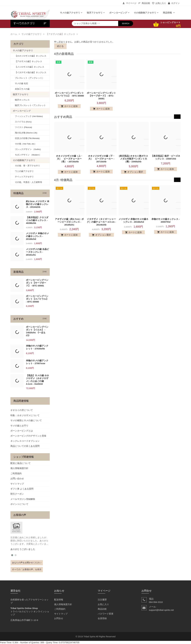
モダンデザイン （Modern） (27, 155)
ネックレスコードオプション (25, 441)
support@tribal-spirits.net (161, 610)
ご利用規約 (16, 473)
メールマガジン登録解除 (23, 499)
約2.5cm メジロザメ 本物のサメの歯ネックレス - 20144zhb (38, 204)
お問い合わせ (17, 478)
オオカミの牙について (22, 410)
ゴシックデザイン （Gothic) (27, 149)
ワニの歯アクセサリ (23, 171)
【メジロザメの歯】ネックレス (29, 67)
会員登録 (102, 618)
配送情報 (59, 600)
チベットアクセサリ (23, 177)
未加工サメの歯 (21, 89)
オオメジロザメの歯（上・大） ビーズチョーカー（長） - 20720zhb (69, 161)
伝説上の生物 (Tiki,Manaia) (26, 138)
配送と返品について (21, 463)
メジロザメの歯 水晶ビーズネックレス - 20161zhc (37, 252)
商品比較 (144, 3)
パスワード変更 (106, 614)
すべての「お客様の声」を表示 (27, 569)
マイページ (129, 3)
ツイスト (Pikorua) (22, 127)
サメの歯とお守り (19, 426)
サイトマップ (17, 484)
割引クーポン (17, 494)
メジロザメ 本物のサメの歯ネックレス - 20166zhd (37, 236)
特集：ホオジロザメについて (25, 415)
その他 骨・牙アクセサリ (26, 166)
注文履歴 (102, 600)
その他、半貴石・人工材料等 (27, 182)
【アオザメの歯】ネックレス (61, 34)
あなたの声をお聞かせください (27, 563)
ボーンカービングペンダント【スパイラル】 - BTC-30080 (37, 299)
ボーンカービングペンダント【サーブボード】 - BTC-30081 (101, 96)
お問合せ (59, 618)
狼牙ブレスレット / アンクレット (29, 105)
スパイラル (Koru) (22, 122)
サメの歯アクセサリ (32, 34)
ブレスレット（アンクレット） (29, 78)
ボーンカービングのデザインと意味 (28, 436)
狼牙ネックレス (21, 100)
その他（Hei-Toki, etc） (25, 144)
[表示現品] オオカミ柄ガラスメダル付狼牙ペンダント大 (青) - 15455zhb (133, 161)
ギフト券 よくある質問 (22, 489)
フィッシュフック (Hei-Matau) (28, 116)
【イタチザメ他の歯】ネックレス (30, 72)
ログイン (174, 3)
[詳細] (44, 193)
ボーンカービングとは (22, 431)
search (126, 24)
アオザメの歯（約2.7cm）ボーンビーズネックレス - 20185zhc (69, 226)
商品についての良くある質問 (25, 446)
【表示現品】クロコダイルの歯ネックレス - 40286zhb (37, 220)
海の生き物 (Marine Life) (25, 133)
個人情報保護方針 (19, 468)
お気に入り (159, 3)
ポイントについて (19, 504)
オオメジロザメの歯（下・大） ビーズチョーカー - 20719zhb (101, 161)
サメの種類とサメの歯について (26, 420)
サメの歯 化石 (20, 83)
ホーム (14, 34)
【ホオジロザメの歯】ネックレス (30, 56)
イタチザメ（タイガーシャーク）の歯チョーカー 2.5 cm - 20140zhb (101, 226)
